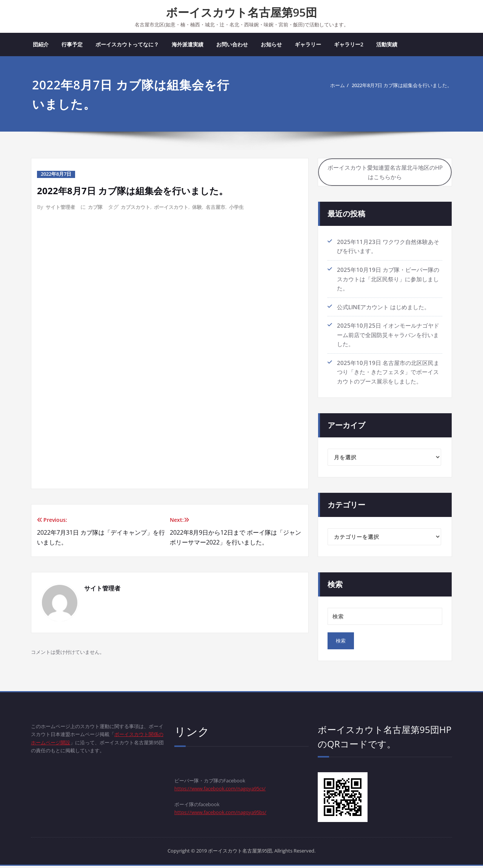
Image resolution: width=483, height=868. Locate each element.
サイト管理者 (62, 208)
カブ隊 (98, 208)
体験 (206, 208)
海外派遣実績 (188, 45)
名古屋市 (225, 208)
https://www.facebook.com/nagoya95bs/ (228, 817)
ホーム (318, 86)
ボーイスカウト (178, 208)
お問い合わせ (232, 45)
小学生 (248, 208)
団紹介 (41, 45)
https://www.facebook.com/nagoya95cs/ (228, 791)
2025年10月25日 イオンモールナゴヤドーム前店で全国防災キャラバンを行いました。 (388, 337)
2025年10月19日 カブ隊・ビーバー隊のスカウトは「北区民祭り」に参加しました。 (388, 282)
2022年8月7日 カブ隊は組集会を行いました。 (393, 86)
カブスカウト (140, 208)
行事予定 (72, 45)
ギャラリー (308, 45)
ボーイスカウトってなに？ (127, 45)
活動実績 (387, 45)
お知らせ (271, 45)
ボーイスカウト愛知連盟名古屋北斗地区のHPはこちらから (385, 175)
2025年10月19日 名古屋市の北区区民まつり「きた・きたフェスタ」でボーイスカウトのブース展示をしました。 (388, 374)
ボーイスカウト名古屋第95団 (241, 12)
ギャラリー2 (349, 45)
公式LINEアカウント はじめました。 (383, 310)
